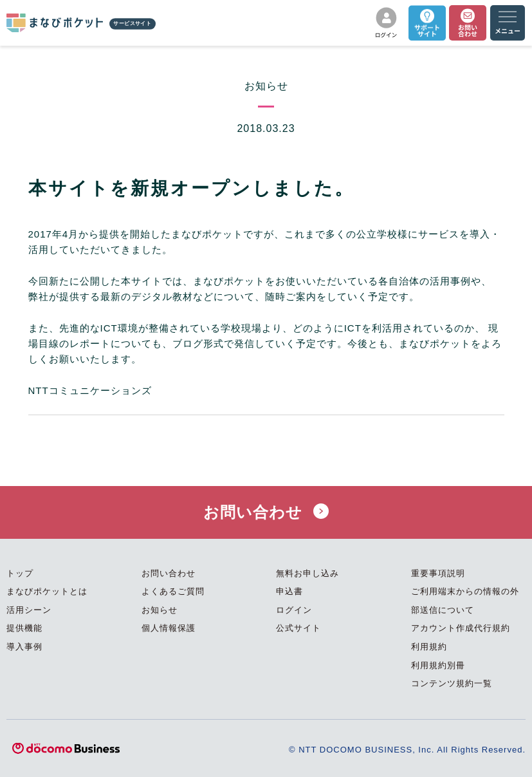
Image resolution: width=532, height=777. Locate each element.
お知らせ (160, 610)
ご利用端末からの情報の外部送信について (465, 601)
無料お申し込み (307, 573)
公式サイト (298, 628)
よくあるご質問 (173, 591)
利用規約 (429, 647)
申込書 (289, 591)
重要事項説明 (438, 573)
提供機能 (24, 628)
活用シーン (29, 610)
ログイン (294, 610)
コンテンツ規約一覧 (452, 683)
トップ (20, 573)
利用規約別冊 (438, 665)
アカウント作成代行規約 (461, 628)
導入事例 (24, 647)
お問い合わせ (266, 512)
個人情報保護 (169, 628)
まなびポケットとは (47, 591)
